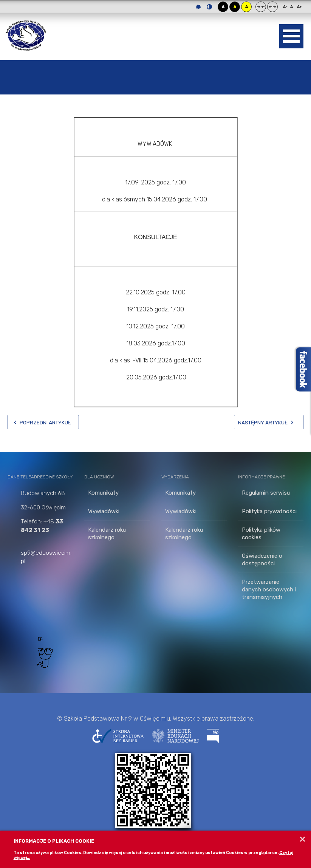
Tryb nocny (209, 7)
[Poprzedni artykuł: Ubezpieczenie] (43, 422)
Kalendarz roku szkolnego (107, 534)
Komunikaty (103, 493)
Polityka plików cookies (261, 534)
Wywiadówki (104, 511)
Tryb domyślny (198, 7)
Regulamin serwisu (266, 493)
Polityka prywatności (269, 511)
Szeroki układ (272, 7)
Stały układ (261, 7)
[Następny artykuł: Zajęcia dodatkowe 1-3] (269, 422)
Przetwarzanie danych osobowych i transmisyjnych (269, 589)
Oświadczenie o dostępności (262, 560)
